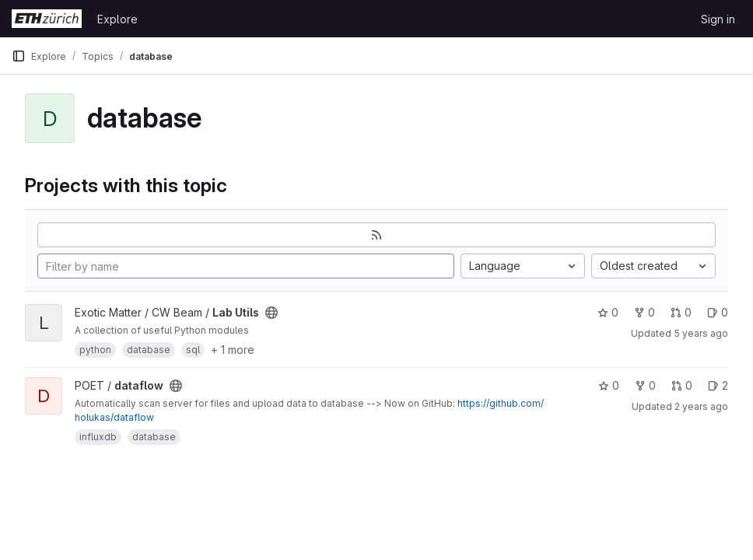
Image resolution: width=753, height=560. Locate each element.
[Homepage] (47, 19)
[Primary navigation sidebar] (19, 56)
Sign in (718, 19)
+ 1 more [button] (233, 350)
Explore (117, 19)
